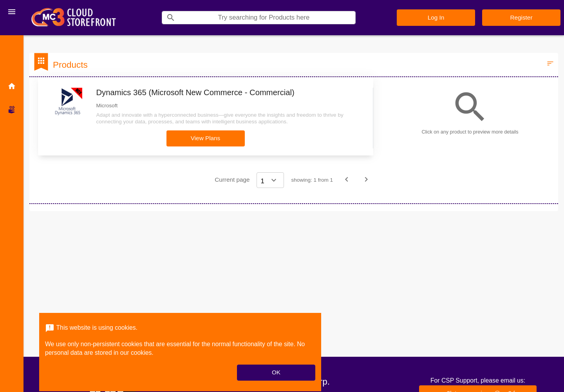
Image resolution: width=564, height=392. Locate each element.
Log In (436, 17)
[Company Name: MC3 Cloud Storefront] (74, 18)
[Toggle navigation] (12, 12)
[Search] (267, 18)
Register (522, 17)
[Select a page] (270, 180)
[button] (206, 138)
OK (276, 372)
